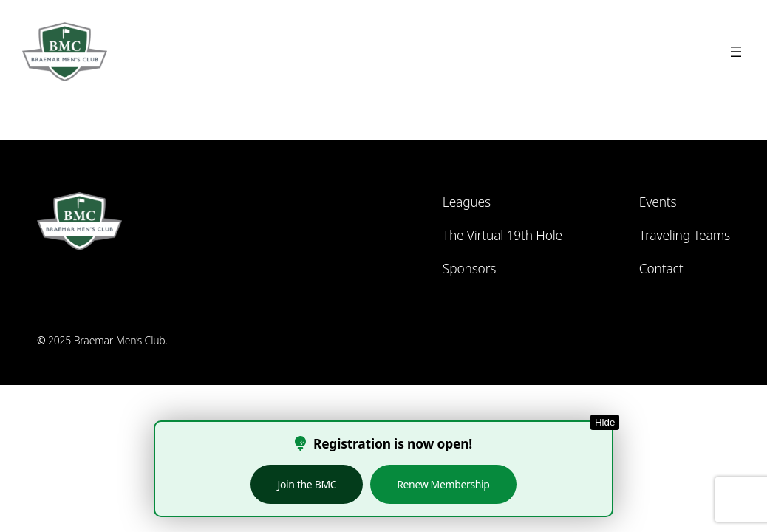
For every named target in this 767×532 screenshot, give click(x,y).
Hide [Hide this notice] (605, 422)
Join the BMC (307, 484)
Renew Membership (443, 484)
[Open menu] (736, 52)
